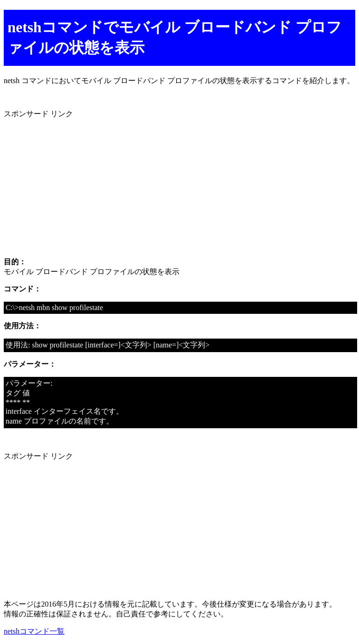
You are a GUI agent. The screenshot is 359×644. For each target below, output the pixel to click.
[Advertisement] (179, 184)
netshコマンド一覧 (34, 631)
